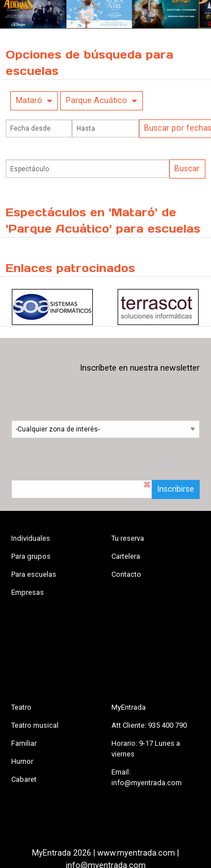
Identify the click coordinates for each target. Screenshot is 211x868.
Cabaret (24, 779)
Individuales (31, 538)
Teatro (21, 707)
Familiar (24, 743)
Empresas (28, 592)
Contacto (126, 574)
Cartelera (126, 556)
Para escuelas (34, 574)
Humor (22, 761)
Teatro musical (35, 725)
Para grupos (31, 556)
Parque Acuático (96, 101)
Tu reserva (128, 538)
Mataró (29, 101)
